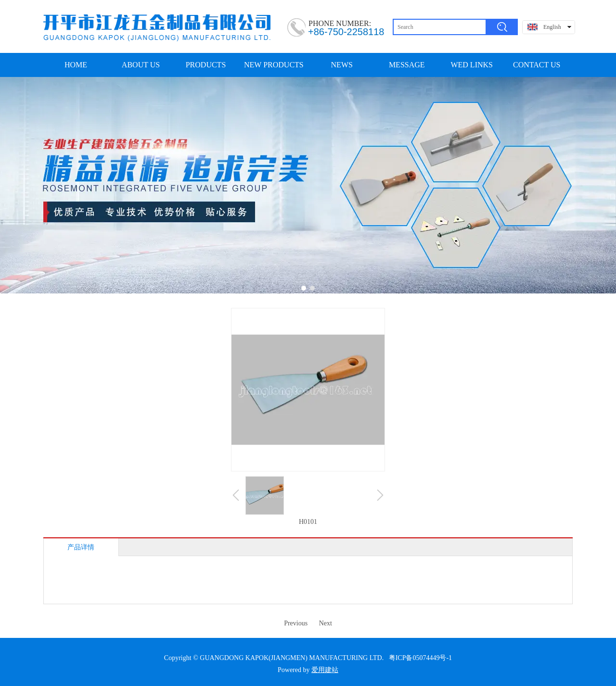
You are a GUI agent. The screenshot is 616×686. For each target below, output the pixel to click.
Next (326, 623)
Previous (296, 623)
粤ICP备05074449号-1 (420, 658)
